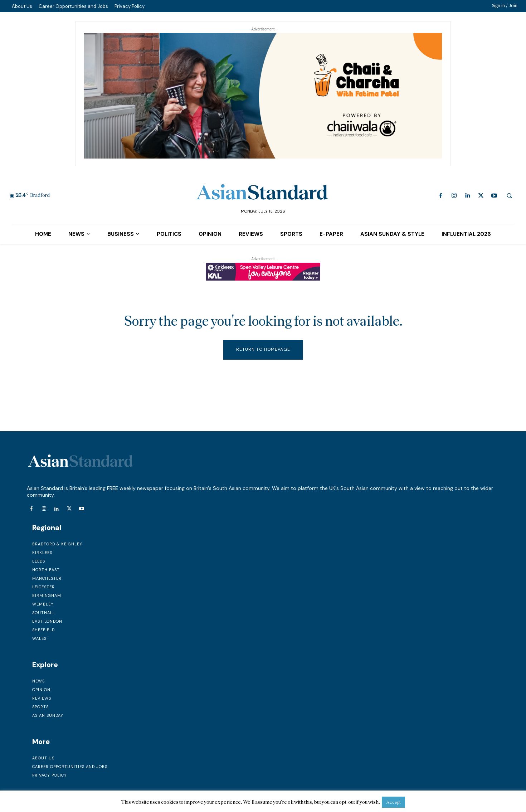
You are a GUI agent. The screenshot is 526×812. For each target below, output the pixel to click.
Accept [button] (393, 802)
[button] (509, 195)
